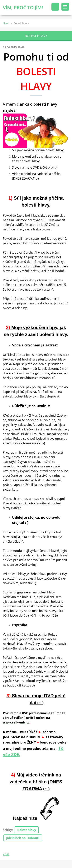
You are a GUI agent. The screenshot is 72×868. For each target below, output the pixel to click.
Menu (65, 7)
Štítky (7, 830)
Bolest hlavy (27, 830)
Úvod (6, 23)
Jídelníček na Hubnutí (23, 838)
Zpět (6, 854)
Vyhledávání (55, 7)
